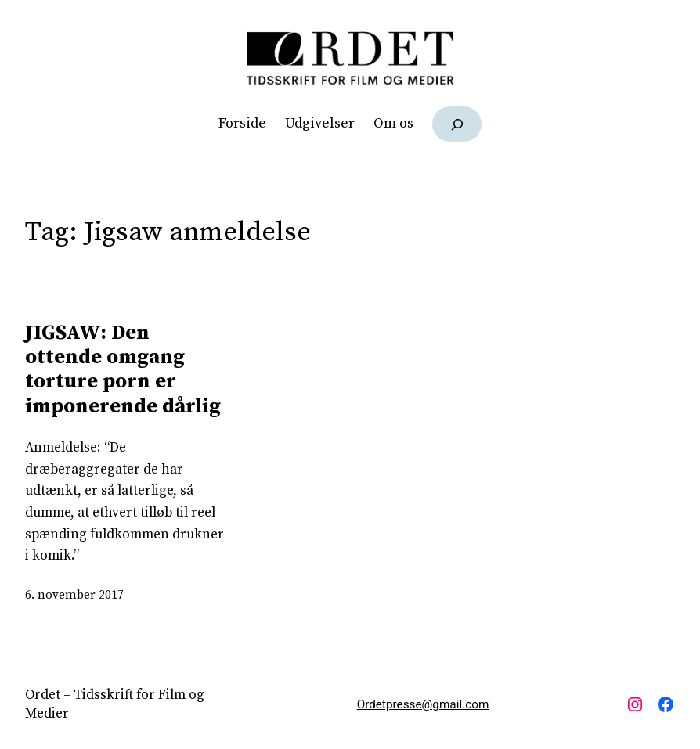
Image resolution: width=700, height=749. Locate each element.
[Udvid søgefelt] (457, 124)
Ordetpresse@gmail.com (423, 704)
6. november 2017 (74, 595)
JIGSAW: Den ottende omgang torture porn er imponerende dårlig (123, 370)
